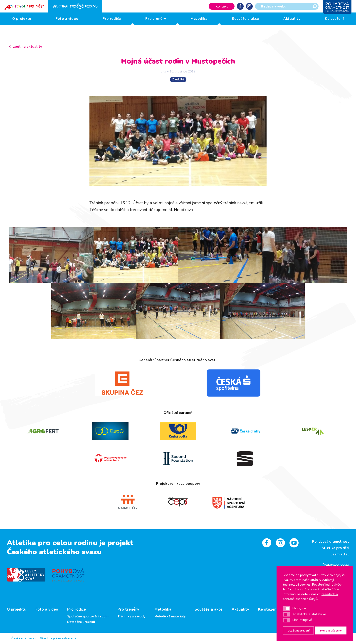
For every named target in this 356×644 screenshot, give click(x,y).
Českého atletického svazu (54, 552)
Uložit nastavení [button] (298, 630)
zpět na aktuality (27, 47)
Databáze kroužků (81, 622)
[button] (287, 609)
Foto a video (67, 19)
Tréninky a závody (131, 617)
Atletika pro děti (335, 548)
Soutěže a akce (245, 19)
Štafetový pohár (336, 565)
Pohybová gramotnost (331, 542)
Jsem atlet (340, 554)
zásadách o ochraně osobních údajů (310, 597)
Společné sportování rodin (88, 617)
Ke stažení (334, 19)
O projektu (22, 19)
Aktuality (292, 19)
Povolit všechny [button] (331, 630)
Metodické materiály (170, 617)
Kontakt (222, 6)
